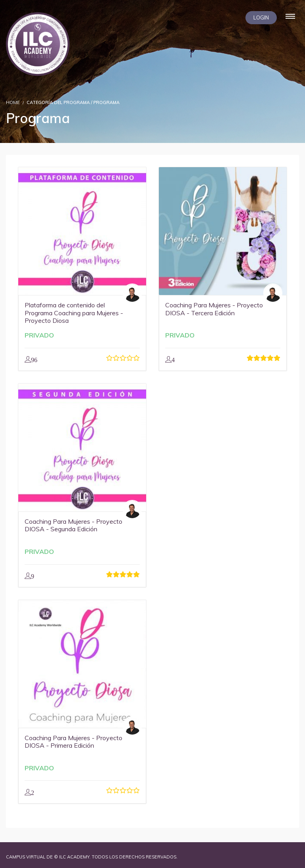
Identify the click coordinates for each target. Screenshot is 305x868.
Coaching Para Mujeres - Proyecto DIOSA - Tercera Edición (214, 309)
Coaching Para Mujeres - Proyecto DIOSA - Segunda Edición (73, 525)
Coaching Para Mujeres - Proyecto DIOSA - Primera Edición (73, 742)
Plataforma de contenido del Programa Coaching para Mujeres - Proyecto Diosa (74, 312)
